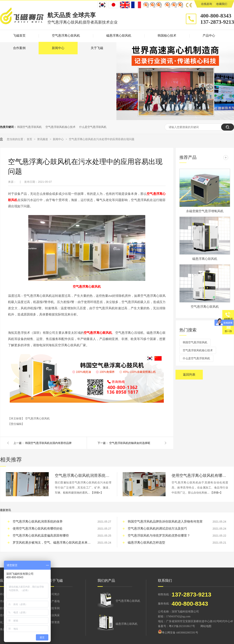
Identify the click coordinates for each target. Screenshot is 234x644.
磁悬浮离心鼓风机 (119, 36)
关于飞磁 (97, 48)
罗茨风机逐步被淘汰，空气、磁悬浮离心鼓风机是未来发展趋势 (52, 543)
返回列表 (189, 375)
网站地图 (206, 626)
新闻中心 (58, 48)
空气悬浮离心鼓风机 (66, 36)
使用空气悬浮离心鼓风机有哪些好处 (200, 475)
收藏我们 (222, 4)
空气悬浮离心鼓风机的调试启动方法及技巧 (157, 528)
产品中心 (209, 36)
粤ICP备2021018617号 (182, 626)
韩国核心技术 (167, 36)
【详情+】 (97, 493)
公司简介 (54, 594)
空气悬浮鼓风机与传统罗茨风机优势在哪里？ (159, 535)
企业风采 (54, 615)
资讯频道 (43, 139)
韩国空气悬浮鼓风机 (29, 127)
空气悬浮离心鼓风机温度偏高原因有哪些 (41, 535)
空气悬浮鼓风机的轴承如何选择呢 (130, 443)
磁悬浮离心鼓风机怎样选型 (146, 543)
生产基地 (54, 601)
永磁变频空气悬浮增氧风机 (205, 211)
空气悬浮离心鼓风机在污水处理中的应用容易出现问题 (102, 139)
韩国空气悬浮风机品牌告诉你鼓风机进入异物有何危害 (165, 521)
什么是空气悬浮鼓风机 (93, 127)
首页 (30, 139)
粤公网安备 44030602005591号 (178, 633)
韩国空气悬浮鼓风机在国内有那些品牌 (48, 443)
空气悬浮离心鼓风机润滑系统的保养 (83, 475)
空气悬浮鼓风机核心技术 (60, 127)
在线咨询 (207, 4)
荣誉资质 (54, 622)
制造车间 (54, 608)
